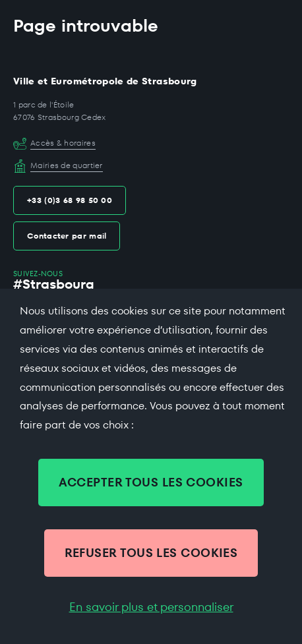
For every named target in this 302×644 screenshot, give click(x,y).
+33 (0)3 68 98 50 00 (70, 200)
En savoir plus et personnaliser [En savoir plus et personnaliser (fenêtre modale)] (151, 607)
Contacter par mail (67, 236)
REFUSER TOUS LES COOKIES (151, 553)
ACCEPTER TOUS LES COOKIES (151, 482)
